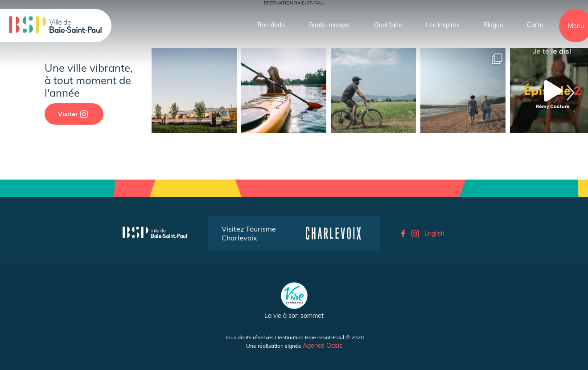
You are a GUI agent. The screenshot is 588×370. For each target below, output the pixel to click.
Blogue (493, 25)
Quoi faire (388, 25)
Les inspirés (443, 25)
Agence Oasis (323, 346)
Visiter (73, 114)
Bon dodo (271, 25)
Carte (535, 25)
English (434, 233)
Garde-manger (329, 25)
